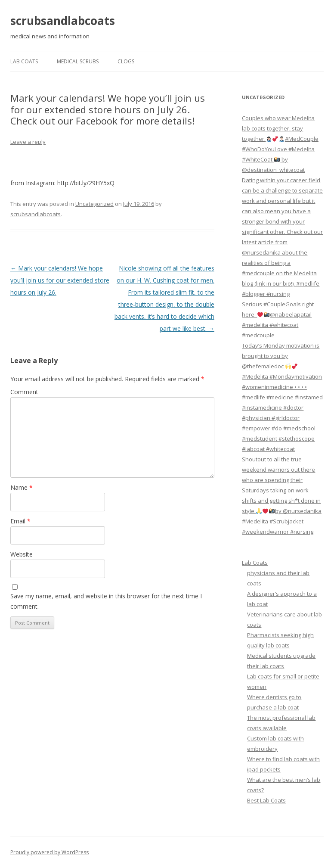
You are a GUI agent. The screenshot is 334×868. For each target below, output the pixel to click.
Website (22, 554)
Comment (24, 392)
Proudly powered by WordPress (49, 852)
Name (22, 487)
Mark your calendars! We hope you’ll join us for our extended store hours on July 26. (60, 280)
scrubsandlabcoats (63, 21)
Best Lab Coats (266, 800)
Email (20, 521)
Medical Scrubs (78, 61)
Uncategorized (94, 204)
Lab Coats (24, 61)
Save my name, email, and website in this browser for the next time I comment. (106, 601)
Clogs (126, 61)
